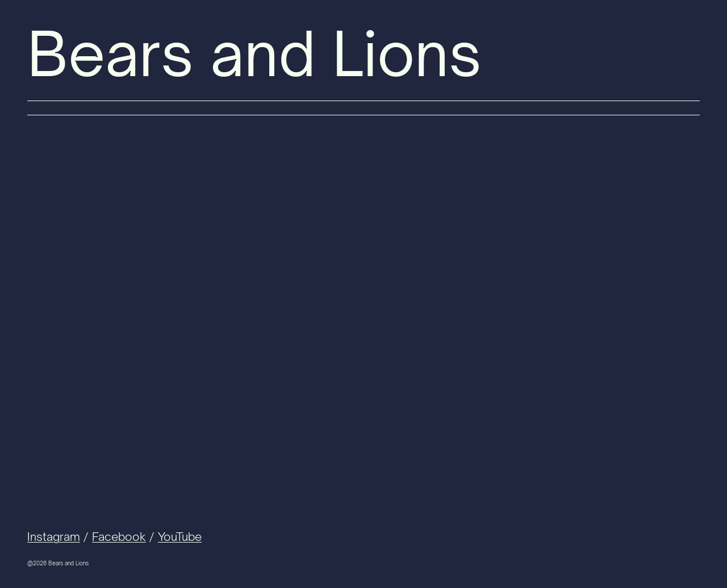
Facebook (119, 537)
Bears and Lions (254, 54)
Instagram (54, 537)
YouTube (180, 537)
